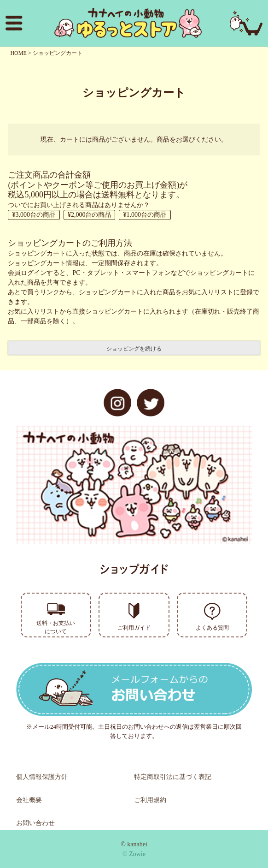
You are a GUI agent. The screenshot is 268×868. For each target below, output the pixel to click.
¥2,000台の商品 (90, 215)
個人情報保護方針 (42, 777)
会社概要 (29, 800)
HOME (18, 53)
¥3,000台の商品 (34, 215)
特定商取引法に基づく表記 (173, 777)
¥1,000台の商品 (145, 215)
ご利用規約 (150, 800)
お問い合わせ (35, 823)
